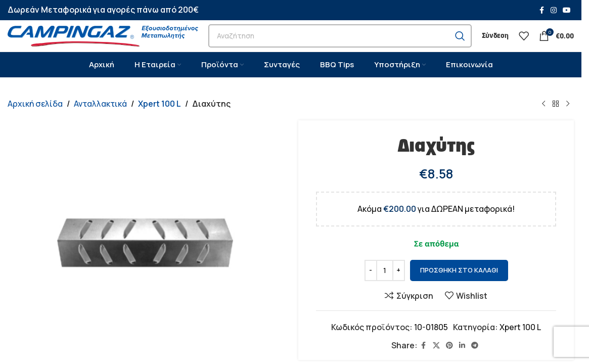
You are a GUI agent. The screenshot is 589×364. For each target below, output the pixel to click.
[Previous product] (543, 126)
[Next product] (568, 126)
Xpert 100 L (159, 126)
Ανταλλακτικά (100, 126)
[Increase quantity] (399, 293)
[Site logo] (103, 47)
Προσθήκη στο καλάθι (459, 293)
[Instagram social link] (554, 11)
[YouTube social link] (567, 11)
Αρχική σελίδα (35, 126)
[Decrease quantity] (371, 293)
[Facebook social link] (541, 11)
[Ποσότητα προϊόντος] (385, 293)
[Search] (340, 48)
